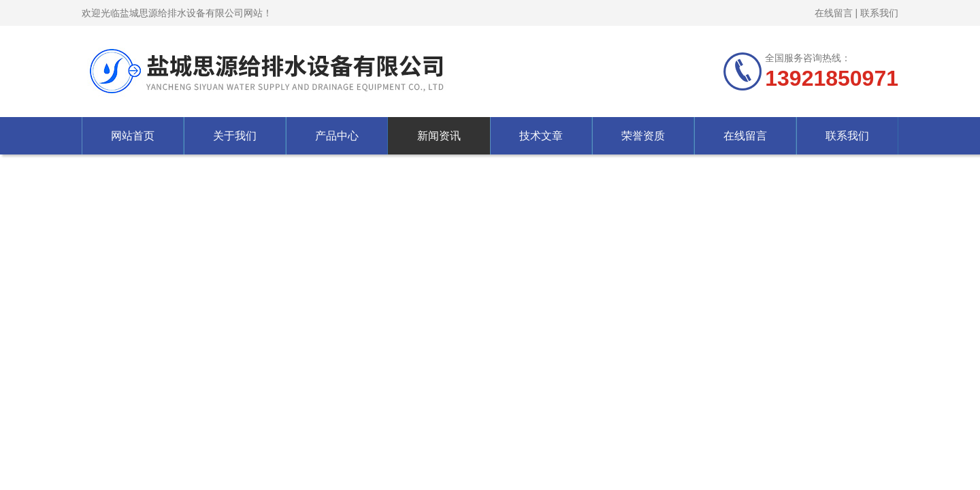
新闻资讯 (439, 136)
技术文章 (541, 136)
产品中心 (337, 136)
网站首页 (133, 136)
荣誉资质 (643, 136)
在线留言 (834, 13)
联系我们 (879, 13)
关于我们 (235, 136)
